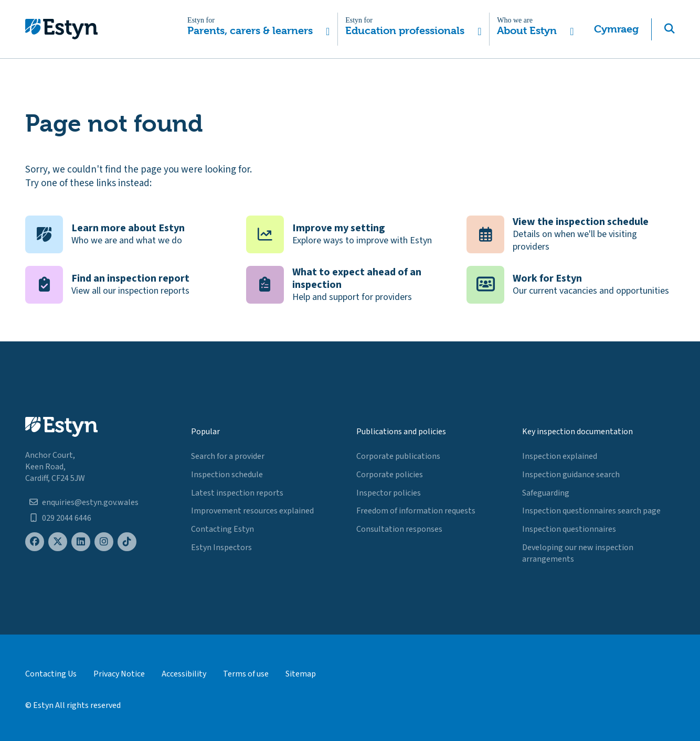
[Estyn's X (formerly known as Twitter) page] (58, 542)
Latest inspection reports (237, 493)
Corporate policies (390, 475)
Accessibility (184, 674)
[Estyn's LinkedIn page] (81, 542)
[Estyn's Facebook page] (35, 542)
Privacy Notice (119, 674)
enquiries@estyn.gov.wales (90, 502)
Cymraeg (616, 29)
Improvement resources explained (252, 511)
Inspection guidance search (571, 475)
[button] (259, 29)
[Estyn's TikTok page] (127, 542)
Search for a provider (228, 456)
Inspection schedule (227, 475)
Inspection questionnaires (569, 529)
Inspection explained (560, 456)
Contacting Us (51, 674)
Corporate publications (398, 456)
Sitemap (301, 674)
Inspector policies (389, 493)
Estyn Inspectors (221, 547)
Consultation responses (399, 529)
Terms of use (246, 674)
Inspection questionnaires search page (591, 511)
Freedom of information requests (416, 511)
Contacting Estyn (222, 529)
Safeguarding (546, 493)
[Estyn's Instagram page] (104, 542)
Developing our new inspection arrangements (578, 553)
